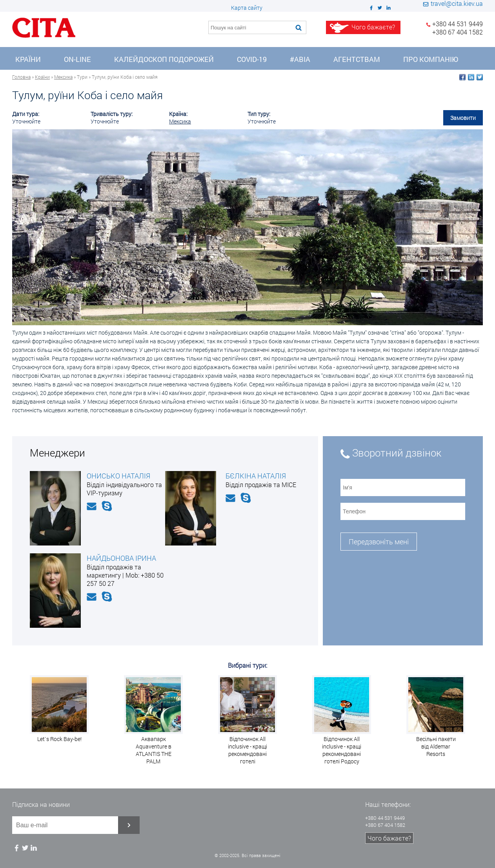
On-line (77, 59)
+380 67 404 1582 (458, 32)
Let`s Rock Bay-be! (59, 739)
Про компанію (431, 59)
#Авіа (300, 59)
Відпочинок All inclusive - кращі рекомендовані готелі (247, 750)
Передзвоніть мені (379, 542)
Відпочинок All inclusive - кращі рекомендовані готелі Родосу (342, 750)
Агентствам (357, 59)
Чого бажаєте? (389, 838)
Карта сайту (247, 8)
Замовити (463, 118)
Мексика (63, 77)
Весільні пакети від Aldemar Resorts (436, 746)
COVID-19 (252, 59)
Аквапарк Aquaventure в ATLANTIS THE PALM (154, 750)
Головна (21, 77)
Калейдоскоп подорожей (164, 59)
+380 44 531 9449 (458, 24)
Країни (28, 59)
